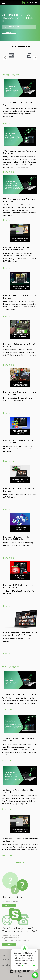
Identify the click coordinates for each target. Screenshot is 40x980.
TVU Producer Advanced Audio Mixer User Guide (20, 152)
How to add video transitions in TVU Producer (20, 297)
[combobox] (19, 27)
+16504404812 (14, 935)
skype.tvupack (14, 938)
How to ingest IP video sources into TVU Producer (19, 393)
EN (21, 976)
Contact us (9, 944)
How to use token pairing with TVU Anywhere (19, 345)
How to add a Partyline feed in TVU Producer (19, 490)
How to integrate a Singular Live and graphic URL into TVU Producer (20, 634)
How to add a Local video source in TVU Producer (19, 442)
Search (9, 32)
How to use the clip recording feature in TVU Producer (17, 538)
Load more (20, 863)
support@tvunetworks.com (18, 940)
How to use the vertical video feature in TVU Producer (17, 249)
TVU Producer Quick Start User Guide (18, 104)
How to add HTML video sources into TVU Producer (18, 586)
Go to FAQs (9, 905)
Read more (9, 123)
